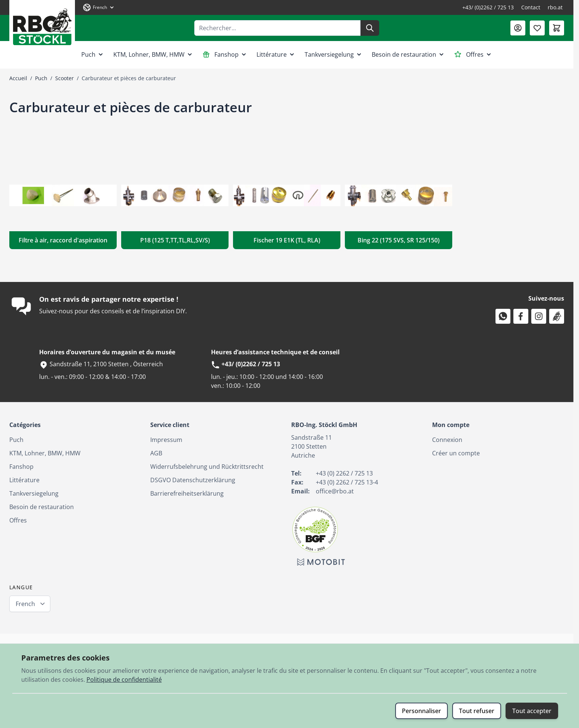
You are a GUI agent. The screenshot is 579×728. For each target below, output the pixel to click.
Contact (531, 7)
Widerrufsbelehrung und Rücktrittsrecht (207, 467)
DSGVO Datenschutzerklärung (193, 480)
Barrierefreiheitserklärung (187, 493)
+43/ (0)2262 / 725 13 (488, 7)
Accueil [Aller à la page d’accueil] (18, 78)
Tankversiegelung (334, 54)
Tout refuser (477, 711)
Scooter (64, 78)
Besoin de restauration (408, 54)
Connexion (447, 440)
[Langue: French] (99, 7)
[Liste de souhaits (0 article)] (537, 28)
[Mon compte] (518, 28)
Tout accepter (532, 711)
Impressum (166, 440)
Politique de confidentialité (124, 680)
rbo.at (555, 7)
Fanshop (225, 54)
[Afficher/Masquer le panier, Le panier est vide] (557, 28)
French (25, 604)
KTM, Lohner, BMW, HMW (153, 54)
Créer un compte (456, 453)
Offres (473, 54)
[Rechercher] (370, 28)
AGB (156, 453)
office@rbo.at (335, 491)
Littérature (276, 54)
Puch (93, 54)
